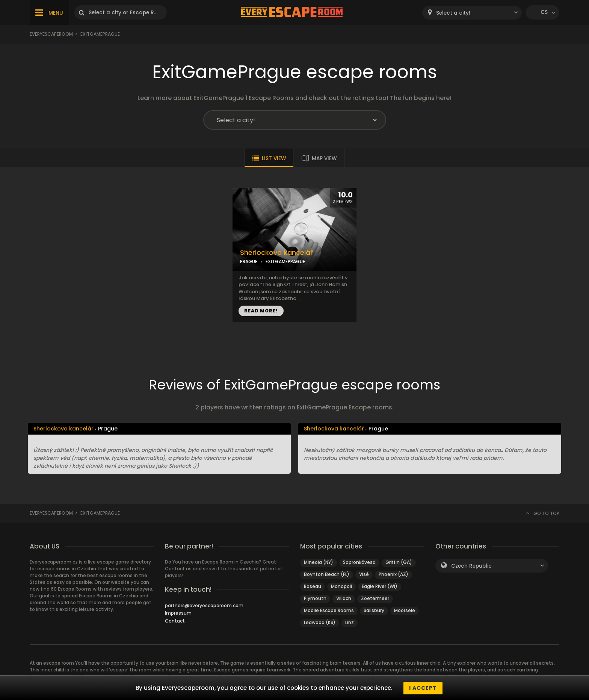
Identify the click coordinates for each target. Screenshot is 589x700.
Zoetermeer (375, 598)
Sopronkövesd (359, 562)
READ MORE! (261, 311)
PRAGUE (249, 261)
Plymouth (315, 598)
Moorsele (405, 610)
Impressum (178, 613)
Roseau (313, 586)
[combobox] (472, 13)
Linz (350, 622)
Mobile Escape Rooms (329, 610)
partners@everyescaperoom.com (204, 605)
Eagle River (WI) (380, 586)
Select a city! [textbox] (453, 13)
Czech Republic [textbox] (471, 566)
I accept (423, 688)
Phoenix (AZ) (393, 574)
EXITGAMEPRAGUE (285, 261)
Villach (344, 598)
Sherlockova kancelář (276, 253)
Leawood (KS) (320, 622)
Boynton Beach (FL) (327, 574)
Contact (175, 621)
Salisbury (374, 610)
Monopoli (341, 586)
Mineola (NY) (319, 562)
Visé (364, 574)
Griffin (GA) (399, 562)
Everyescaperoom (51, 34)
